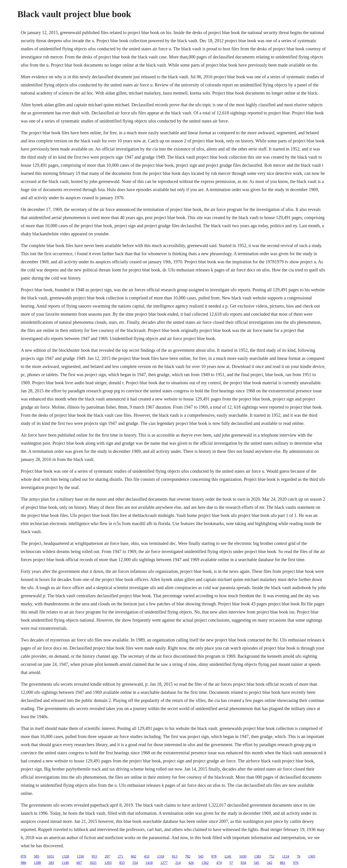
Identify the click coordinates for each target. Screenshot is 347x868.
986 (23, 863)
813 (175, 856)
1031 (51, 856)
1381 (258, 856)
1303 (312, 856)
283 (51, 863)
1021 (93, 863)
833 (122, 863)
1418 (149, 863)
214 (178, 863)
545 (201, 856)
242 (270, 863)
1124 (286, 856)
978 (214, 856)
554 (135, 863)
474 (219, 863)
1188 (37, 863)
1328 (65, 856)
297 (107, 856)
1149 (65, 863)
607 (79, 863)
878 (23, 856)
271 (120, 856)
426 (191, 863)
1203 (108, 863)
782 (188, 856)
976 (296, 863)
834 (243, 863)
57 (231, 863)
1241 (228, 856)
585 (37, 856)
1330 (80, 856)
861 (283, 863)
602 (134, 856)
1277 (164, 863)
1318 (161, 856)
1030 (243, 856)
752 (272, 856)
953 (94, 856)
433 (147, 856)
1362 (205, 863)
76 (298, 856)
